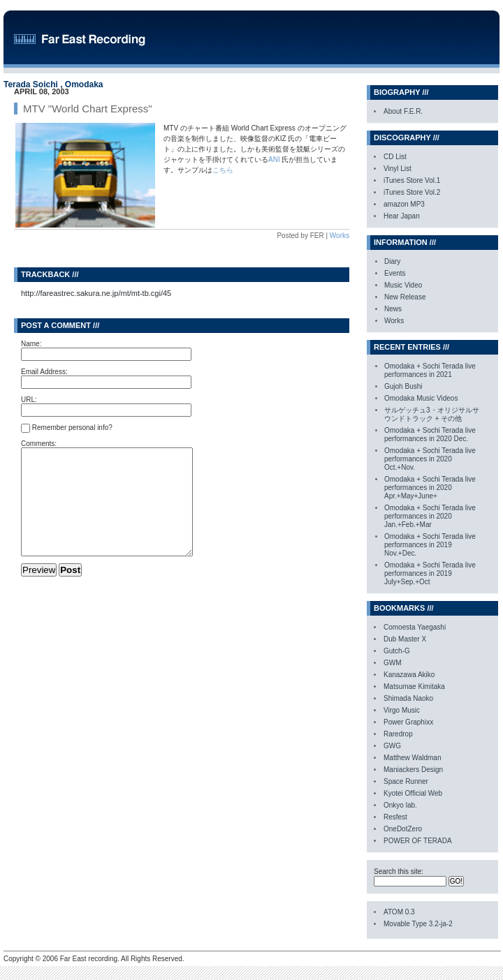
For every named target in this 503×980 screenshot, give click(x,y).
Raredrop (398, 734)
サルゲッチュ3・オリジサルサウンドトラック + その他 (432, 414)
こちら (223, 170)
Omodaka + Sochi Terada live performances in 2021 (430, 370)
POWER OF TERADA (418, 841)
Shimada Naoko (408, 698)
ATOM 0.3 (399, 912)
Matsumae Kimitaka (414, 686)
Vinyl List (398, 169)
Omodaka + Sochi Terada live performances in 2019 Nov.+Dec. (430, 545)
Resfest (395, 817)
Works (340, 236)
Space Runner (406, 781)
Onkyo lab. (400, 805)
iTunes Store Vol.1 (412, 180)
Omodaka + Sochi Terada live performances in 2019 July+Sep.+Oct (430, 573)
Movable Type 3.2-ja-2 (418, 924)
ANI (275, 159)
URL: (29, 400)
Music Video (403, 285)
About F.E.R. (403, 111)
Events (395, 273)
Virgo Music (402, 710)
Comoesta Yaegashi (415, 627)
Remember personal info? (67, 428)
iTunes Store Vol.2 (412, 192)
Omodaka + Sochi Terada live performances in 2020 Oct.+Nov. (430, 459)
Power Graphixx (408, 722)
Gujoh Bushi (403, 386)
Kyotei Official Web (413, 793)
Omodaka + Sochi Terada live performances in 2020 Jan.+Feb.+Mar (430, 516)
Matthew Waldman (412, 758)
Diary (392, 261)
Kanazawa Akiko (409, 675)
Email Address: (44, 372)
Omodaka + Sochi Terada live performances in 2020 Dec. (430, 435)
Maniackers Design (413, 770)
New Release (405, 297)
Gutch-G (397, 651)
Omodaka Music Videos (421, 398)
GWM (393, 663)
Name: (31, 344)
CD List (395, 157)
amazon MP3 (404, 204)
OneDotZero (403, 829)
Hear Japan (402, 216)
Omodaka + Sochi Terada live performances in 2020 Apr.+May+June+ (430, 488)
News (393, 309)
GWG (392, 746)
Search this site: (399, 871)
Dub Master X (405, 639)
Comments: (39, 444)
